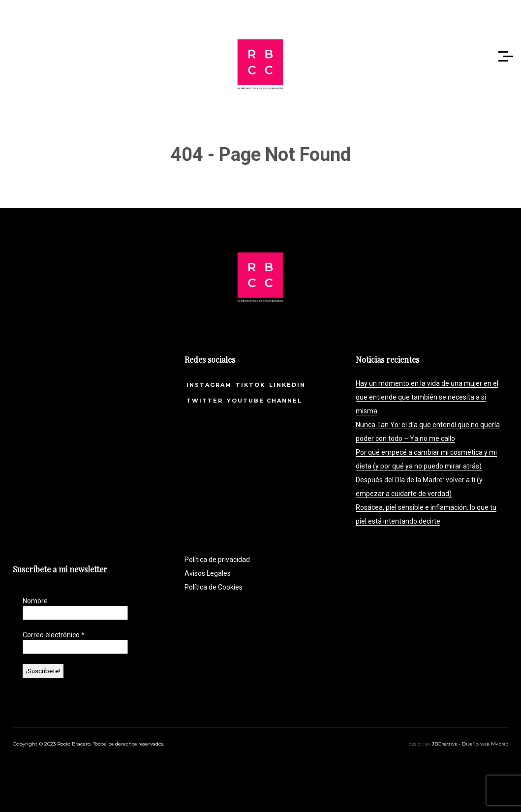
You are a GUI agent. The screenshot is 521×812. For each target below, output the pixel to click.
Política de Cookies (214, 587)
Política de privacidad (217, 560)
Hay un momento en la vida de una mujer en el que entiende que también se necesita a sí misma (427, 397)
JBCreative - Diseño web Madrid (470, 744)
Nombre (35, 601)
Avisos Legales (208, 573)
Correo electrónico (54, 635)
